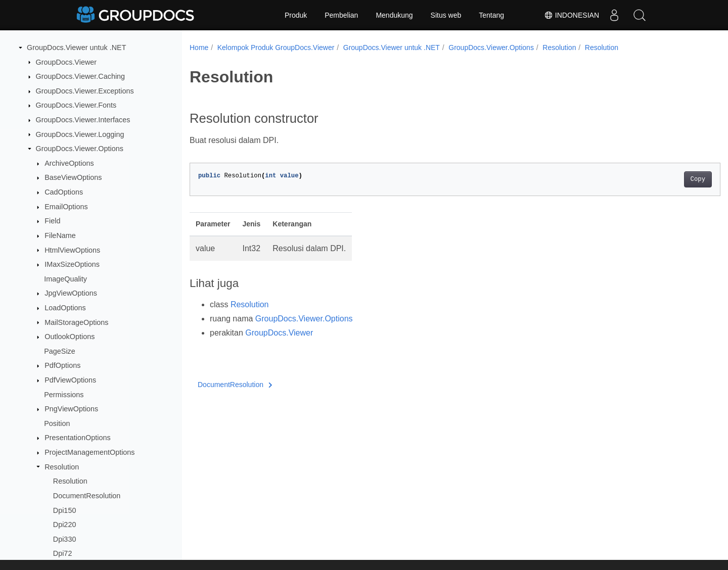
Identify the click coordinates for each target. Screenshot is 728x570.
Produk (296, 15)
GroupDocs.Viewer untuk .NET (77, 47)
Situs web (446, 15)
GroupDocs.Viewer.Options (80, 149)
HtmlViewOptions (72, 250)
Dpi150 (65, 510)
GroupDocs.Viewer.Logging (80, 134)
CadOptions (64, 192)
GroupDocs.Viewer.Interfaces (83, 120)
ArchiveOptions (69, 163)
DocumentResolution (87, 496)
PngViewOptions (71, 409)
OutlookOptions (70, 337)
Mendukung (394, 15)
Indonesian (572, 15)
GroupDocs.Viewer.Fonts (76, 105)
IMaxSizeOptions (72, 264)
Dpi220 (65, 525)
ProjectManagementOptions (89, 452)
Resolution (62, 467)
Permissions (64, 395)
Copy (661, 179)
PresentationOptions (77, 438)
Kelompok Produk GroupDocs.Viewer (276, 47)
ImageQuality (65, 279)
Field (52, 221)
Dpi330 (65, 539)
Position (57, 423)
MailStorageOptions (76, 322)
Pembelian (341, 15)
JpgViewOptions (71, 293)
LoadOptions (65, 308)
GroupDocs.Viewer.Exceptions (85, 91)
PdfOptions (62, 365)
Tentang (491, 15)
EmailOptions (66, 207)
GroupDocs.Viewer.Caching (81, 76)
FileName (60, 235)
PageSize (60, 351)
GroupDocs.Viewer (66, 62)
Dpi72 (63, 553)
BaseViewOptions (73, 177)
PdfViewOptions (70, 380)
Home (199, 47)
